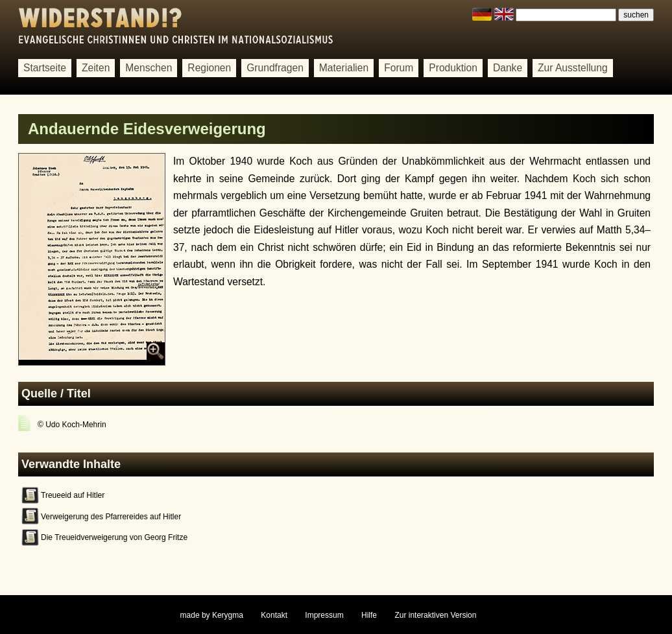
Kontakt (274, 615)
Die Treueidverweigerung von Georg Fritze (114, 537)
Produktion (453, 68)
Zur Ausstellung (573, 68)
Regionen (209, 68)
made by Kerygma (212, 615)
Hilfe (369, 615)
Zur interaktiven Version (435, 615)
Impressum (324, 615)
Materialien (344, 68)
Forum (399, 68)
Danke (508, 68)
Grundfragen (275, 68)
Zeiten (96, 68)
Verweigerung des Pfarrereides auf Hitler (111, 517)
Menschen (149, 68)
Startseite (45, 68)
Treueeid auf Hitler (73, 495)
